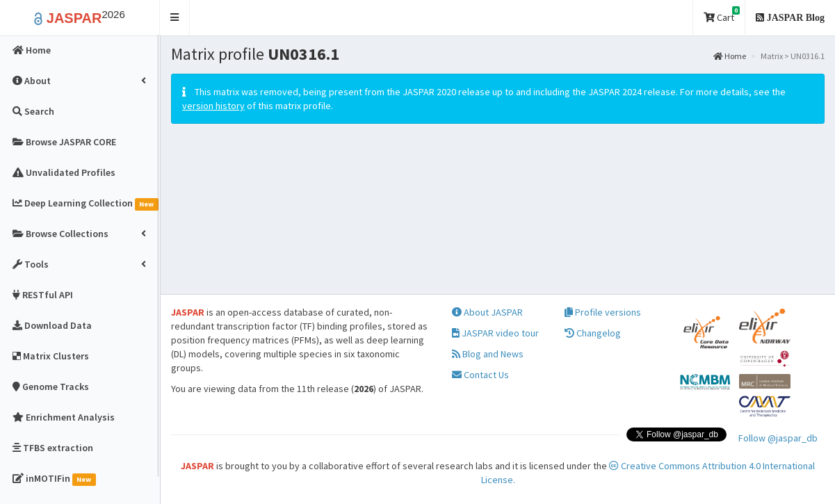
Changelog (593, 333)
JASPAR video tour (495, 333)
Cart (722, 15)
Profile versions (603, 312)
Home (730, 56)
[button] (175, 18)
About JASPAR (487, 312)
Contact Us (480, 375)
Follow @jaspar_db (778, 438)
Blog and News (488, 354)
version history (213, 106)
